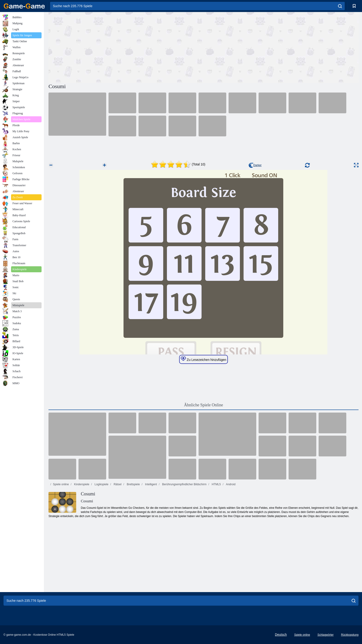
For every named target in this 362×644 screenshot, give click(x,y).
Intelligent (151, 484)
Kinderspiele (81, 484)
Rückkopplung (350, 635)
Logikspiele (101, 484)
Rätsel (117, 484)
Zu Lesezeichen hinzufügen (204, 359)
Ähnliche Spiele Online (204, 405)
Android (230, 484)
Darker (255, 165)
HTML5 (216, 484)
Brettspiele (133, 484)
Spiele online (61, 484)
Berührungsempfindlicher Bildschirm (184, 484)
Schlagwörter (326, 635)
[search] (340, 6)
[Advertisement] (126, 47)
